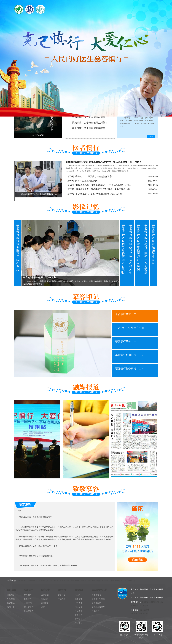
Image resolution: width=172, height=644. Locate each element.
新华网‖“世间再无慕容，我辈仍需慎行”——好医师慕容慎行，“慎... (99, 185)
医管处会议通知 (98, 607)
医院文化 (11, 607)
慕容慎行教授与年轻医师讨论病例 (138, 247)
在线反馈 (79, 623)
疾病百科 (62, 599)
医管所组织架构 (98, 599)
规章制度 (28, 595)
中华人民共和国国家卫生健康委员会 (33, 581)
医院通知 (45, 595)
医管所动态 (96, 603)
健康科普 (62, 590)
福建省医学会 (117, 581)
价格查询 (79, 611)
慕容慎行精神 (38, 135)
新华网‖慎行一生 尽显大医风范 (82, 181)
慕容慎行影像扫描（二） (130, 369)
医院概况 (11, 590)
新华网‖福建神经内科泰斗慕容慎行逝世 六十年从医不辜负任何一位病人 (104, 162)
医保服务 (79, 615)
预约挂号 (79, 595)
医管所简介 (96, 595)
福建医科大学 (130, 581)
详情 (151, 137)
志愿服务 (45, 603)
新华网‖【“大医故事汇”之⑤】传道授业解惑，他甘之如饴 (95, 194)
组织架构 (11, 599)
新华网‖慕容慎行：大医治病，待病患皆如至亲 (90, 177)
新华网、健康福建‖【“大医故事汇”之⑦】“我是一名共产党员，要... (99, 189)
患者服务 (79, 590)
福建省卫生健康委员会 (60, 581)
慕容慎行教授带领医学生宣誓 (153, 244)
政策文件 (28, 599)
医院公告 (45, 590)
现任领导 (11, 603)
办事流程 (28, 603)
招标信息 (45, 599)
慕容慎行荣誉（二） (127, 314)
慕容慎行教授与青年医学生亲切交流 (146, 249)
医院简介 (11, 595)
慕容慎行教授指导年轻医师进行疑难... (124, 249)
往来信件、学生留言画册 (130, 328)
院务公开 (28, 590)
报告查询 (79, 603)
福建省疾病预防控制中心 (99, 581)
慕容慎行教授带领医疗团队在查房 (18, 247)
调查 (43, 607)
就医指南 (79, 599)
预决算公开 (29, 607)
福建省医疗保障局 (79, 581)
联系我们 (95, 611)
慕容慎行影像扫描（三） (130, 355)
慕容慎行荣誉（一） (127, 341)
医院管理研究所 (99, 590)
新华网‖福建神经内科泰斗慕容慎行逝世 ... (39, 194)
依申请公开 (29, 611)
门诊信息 (79, 607)
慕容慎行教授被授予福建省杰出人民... (131, 249)
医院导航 (79, 619)
